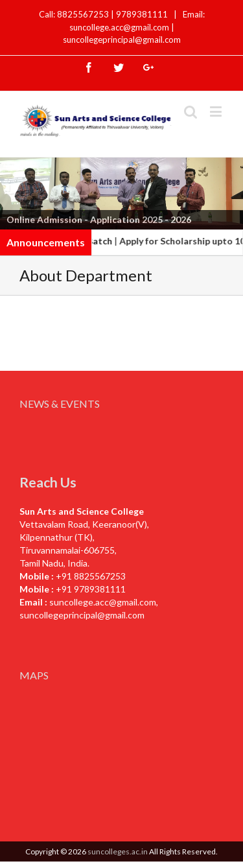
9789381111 (143, 14)
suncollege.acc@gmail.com (103, 602)
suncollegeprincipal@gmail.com (122, 40)
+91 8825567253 (91, 576)
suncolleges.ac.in (118, 851)
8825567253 (84, 14)
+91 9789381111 (91, 589)
